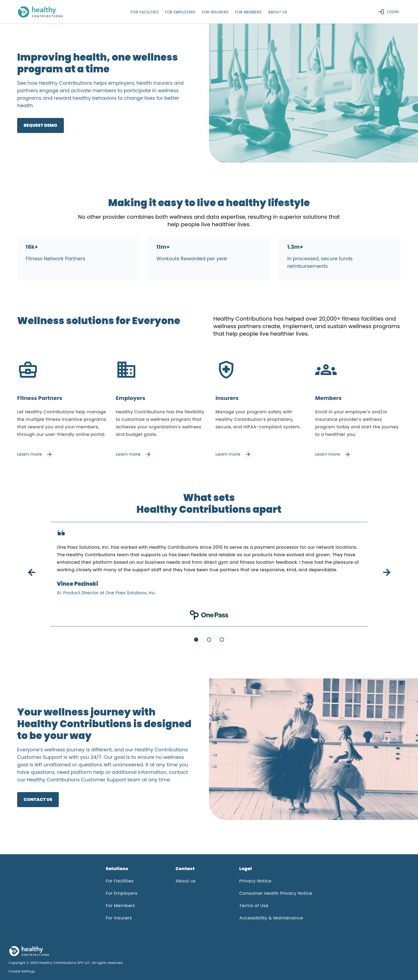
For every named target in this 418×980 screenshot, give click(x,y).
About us (186, 881)
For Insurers (119, 918)
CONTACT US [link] (38, 799)
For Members (120, 906)
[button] (122, 871)
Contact (185, 869)
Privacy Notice (255, 881)
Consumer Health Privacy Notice (276, 893)
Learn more (35, 454)
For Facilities (120, 881)
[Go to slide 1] (196, 640)
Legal (246, 869)
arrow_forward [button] (387, 573)
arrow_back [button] (31, 573)
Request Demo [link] (41, 125)
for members (248, 12)
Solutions (117, 869)
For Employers (122, 893)
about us (278, 12)
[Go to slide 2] (209, 640)
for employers (180, 12)
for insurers (215, 12)
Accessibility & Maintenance (271, 918)
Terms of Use (254, 906)
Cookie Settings (22, 971)
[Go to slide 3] (222, 640)
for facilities (145, 12)
